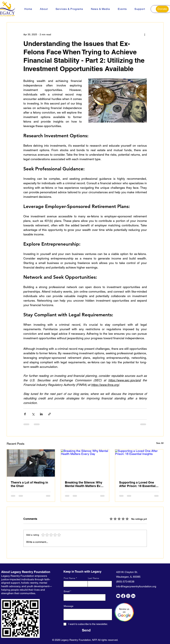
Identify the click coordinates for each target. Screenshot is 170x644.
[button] (44, 9)
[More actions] (145, 34)
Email (67, 591)
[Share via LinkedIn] (41, 414)
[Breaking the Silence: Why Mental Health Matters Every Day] (85, 463)
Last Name (94, 578)
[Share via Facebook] (25, 414)
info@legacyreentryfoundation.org (136, 586)
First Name (69, 578)
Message (69, 606)
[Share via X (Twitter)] (33, 414)
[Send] (86, 630)
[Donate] (162, 9)
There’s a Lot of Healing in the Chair (29, 484)
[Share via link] (49, 414)
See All (160, 443)
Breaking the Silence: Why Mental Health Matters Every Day (85, 484)
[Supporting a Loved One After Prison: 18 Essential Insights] (139, 463)
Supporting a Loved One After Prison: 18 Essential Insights (137, 484)
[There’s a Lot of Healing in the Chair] (31, 463)
